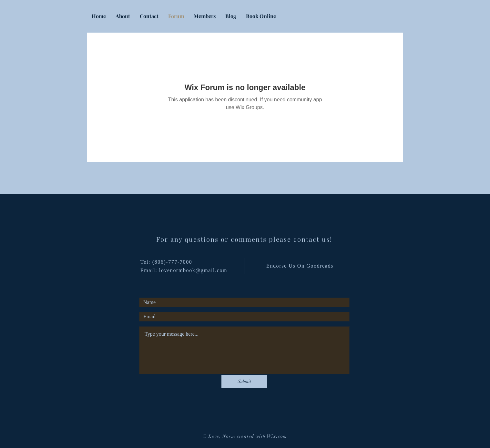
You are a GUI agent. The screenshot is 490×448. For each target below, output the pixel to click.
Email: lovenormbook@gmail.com (184, 270)
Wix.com (277, 436)
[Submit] (244, 382)
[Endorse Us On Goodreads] (301, 266)
